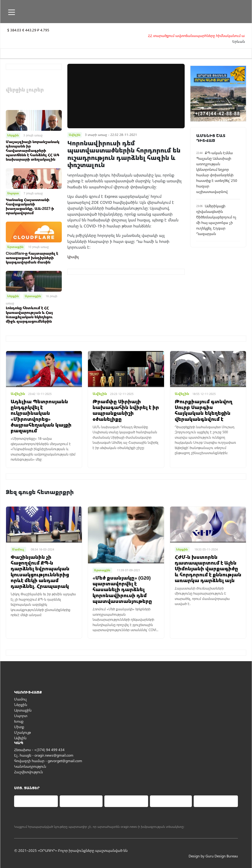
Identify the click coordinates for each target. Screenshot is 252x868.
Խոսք (19, 721)
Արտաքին (15, 247)
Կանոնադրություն (30, 766)
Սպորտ (13, 193)
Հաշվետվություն (28, 772)
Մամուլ (20, 699)
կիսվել (73, 257)
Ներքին (13, 135)
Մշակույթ (22, 732)
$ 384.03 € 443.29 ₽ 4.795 (28, 30)
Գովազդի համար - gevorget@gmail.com (48, 761)
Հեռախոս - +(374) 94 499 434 (39, 750)
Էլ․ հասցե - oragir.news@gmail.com (44, 755)
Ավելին (20, 738)
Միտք (19, 727)
